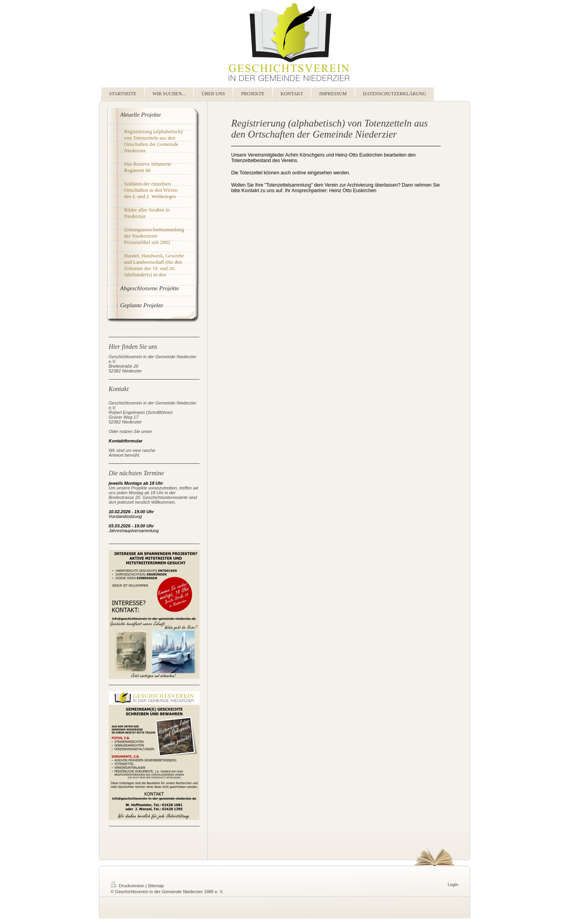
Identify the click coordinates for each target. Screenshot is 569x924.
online (299, 173)
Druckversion (128, 886)
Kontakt (250, 191)
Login (453, 884)
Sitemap (156, 886)
